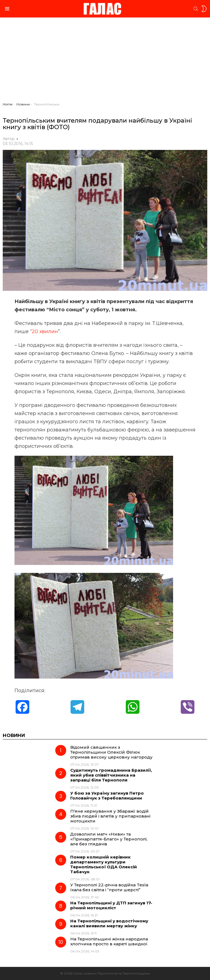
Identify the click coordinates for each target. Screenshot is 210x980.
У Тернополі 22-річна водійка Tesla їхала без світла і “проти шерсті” (109, 887)
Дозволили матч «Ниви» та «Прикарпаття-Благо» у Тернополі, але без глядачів (109, 839)
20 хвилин (45, 331)
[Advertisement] (105, 61)
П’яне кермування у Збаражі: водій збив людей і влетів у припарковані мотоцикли (110, 816)
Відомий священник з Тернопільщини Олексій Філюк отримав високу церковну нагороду (111, 752)
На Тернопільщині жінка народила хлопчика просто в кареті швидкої (109, 941)
